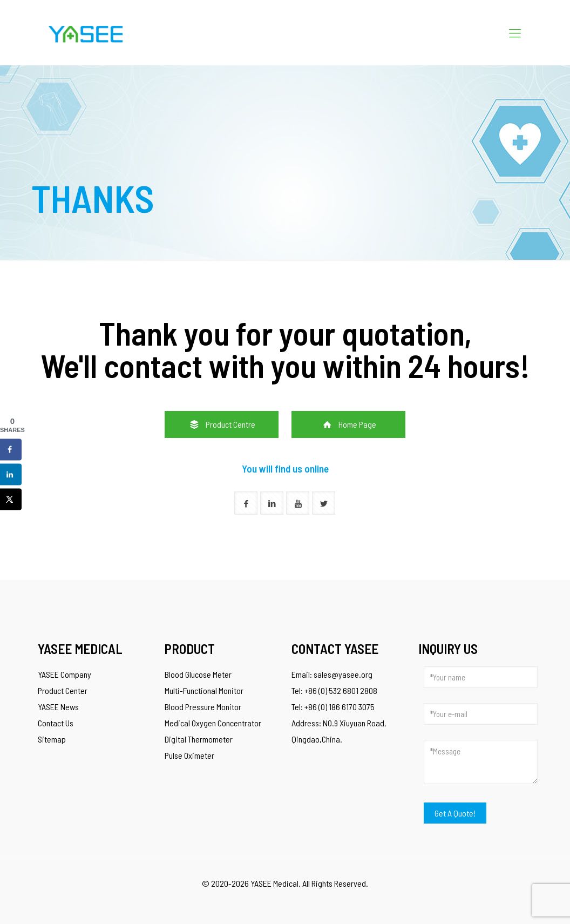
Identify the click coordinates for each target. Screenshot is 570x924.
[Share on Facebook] (11, 450)
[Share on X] (11, 500)
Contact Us (56, 723)
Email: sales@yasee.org (332, 674)
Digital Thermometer (199, 739)
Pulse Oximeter (189, 755)
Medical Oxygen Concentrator (213, 723)
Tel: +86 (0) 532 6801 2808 (334, 690)
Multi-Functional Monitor (204, 690)
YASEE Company (65, 674)
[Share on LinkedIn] (11, 475)
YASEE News (58, 707)
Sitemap (52, 739)
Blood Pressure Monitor (203, 707)
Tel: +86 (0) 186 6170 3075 (333, 707)
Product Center (63, 690)
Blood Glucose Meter (198, 674)
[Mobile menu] (515, 32)
